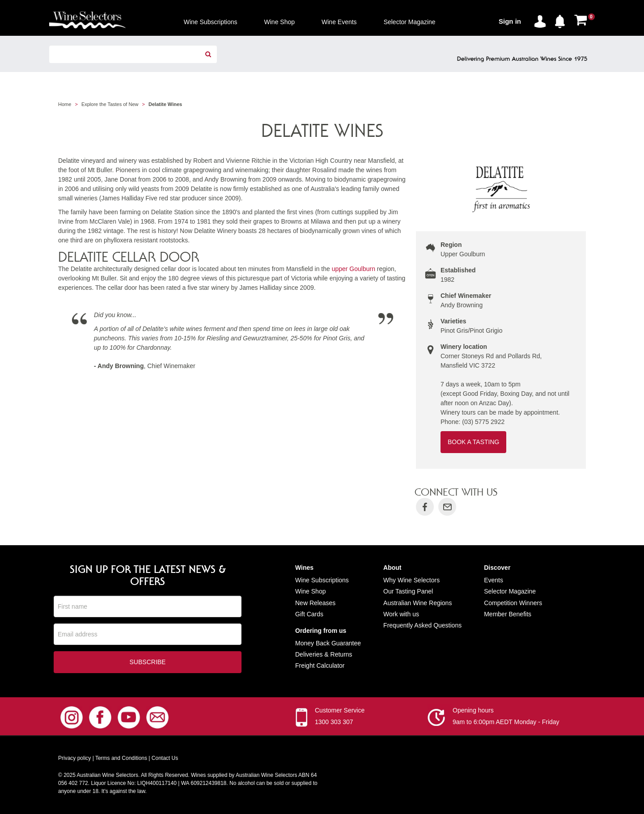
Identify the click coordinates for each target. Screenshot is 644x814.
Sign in (510, 21)
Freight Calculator (320, 666)
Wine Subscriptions (322, 580)
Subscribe (148, 663)
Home (65, 104)
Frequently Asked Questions (422, 625)
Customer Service (340, 711)
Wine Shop (310, 591)
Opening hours (473, 711)
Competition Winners (513, 603)
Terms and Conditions (121, 759)
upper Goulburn (354, 269)
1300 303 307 (334, 723)
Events (494, 580)
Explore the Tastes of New (110, 104)
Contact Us (165, 759)
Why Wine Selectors (411, 580)
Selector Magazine (510, 591)
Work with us (401, 614)
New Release (314, 603)
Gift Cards (309, 614)
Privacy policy (74, 759)
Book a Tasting (473, 442)
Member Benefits (508, 614)
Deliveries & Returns (324, 654)
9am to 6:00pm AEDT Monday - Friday (506, 723)
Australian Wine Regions (417, 603)
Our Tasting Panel (408, 591)
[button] (562, 20)
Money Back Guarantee (328, 643)
